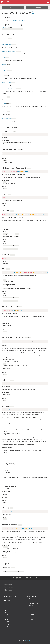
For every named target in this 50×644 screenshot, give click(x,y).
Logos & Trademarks (31, 607)
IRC (28, 616)
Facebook (7, 632)
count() (3, 58)
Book (28, 599)
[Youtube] (19, 578)
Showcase (8, 601)
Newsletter (7, 626)
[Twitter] (10, 578)
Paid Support (30, 620)
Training (6, 620)
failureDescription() (6, 82)
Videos (29, 602)
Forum (29, 613)
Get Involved (7, 613)
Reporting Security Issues (32, 604)
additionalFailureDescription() (9, 51)
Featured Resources (9, 618)
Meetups (7, 621)
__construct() (5, 38)
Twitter (6, 633)
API (28, 600)
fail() (3, 76)
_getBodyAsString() (6, 45)
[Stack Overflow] (36, 578)
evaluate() (4, 64)
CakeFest (7, 625)
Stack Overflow (30, 615)
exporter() (4, 71)
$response (4, 27)
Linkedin (7, 628)
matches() (4, 97)
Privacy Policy (30, 605)
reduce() (4, 104)
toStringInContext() (6, 118)
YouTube (7, 630)
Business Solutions (10, 597)
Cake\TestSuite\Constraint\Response (19, 21)
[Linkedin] (23, 578)
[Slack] (32, 578)
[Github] (28, 578)
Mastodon (7, 635)
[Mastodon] (40, 578)
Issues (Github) (8, 615)
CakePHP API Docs (28, 641)
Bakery (6, 616)
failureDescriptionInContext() (9, 89)
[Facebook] (15, 578)
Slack (28, 618)
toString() (4, 112)
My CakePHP (7, 623)
